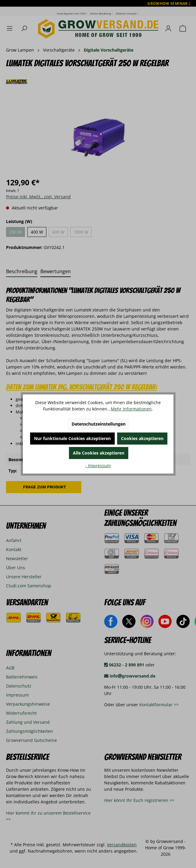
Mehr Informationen (131, 409)
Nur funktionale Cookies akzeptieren (72, 438)
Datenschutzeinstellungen (99, 424)
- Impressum (98, 466)
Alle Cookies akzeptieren (99, 453)
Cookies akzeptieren (142, 438)
